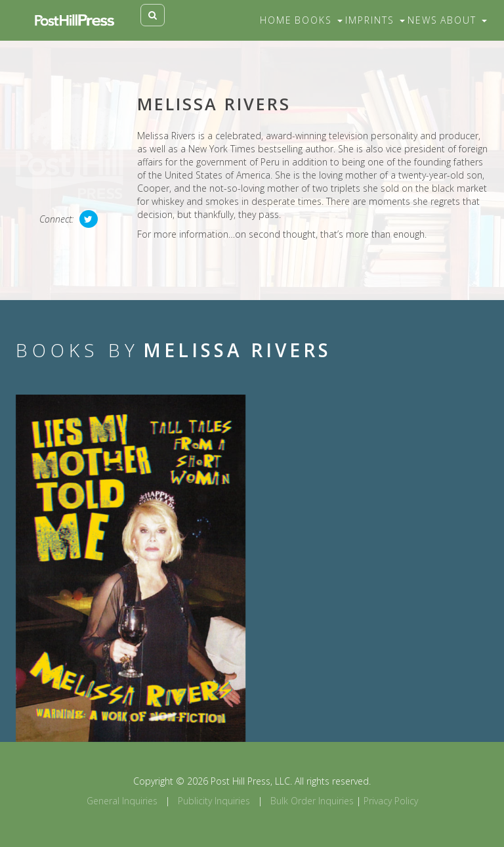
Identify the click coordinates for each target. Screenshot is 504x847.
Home (276, 20)
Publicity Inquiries (214, 801)
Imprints (375, 20)
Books (319, 20)
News (423, 20)
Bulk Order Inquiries (312, 801)
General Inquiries (122, 801)
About (464, 20)
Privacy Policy (391, 801)
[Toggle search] (153, 15)
